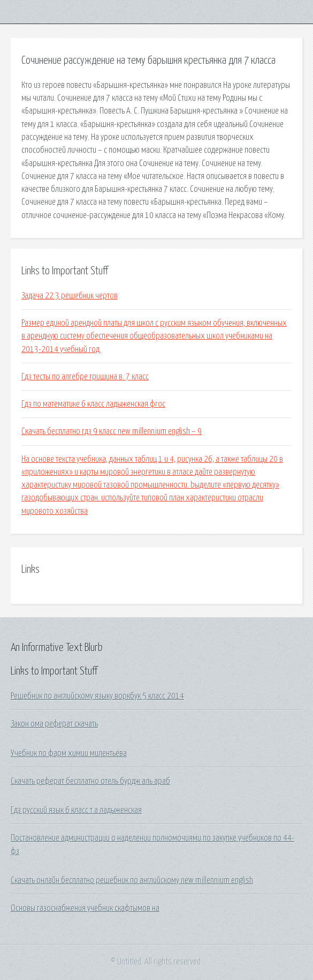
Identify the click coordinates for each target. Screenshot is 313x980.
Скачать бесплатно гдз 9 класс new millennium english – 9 (112, 431)
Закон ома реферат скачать (54, 724)
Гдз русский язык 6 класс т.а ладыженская (76, 810)
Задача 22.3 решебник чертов (70, 296)
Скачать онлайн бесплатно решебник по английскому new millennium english (132, 880)
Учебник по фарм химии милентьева (69, 753)
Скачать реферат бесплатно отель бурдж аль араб (90, 781)
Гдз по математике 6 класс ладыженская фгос (93, 404)
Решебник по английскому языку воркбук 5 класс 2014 (97, 696)
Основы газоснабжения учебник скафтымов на (85, 908)
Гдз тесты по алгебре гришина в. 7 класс (85, 377)
